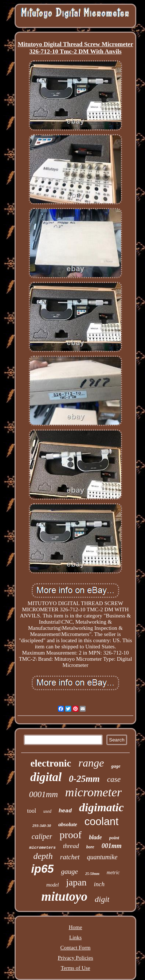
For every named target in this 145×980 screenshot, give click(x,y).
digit (102, 899)
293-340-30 (42, 825)
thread (71, 846)
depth (43, 856)
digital (46, 777)
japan (76, 882)
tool (32, 811)
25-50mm (92, 874)
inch (99, 884)
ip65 (42, 869)
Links (75, 937)
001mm (112, 846)
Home (76, 927)
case (114, 779)
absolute (68, 824)
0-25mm (84, 779)
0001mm (44, 794)
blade (95, 837)
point (114, 838)
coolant (102, 821)
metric (113, 873)
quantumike (102, 857)
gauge (69, 871)
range (91, 763)
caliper (42, 836)
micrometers (42, 848)
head (65, 811)
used (47, 811)
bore (90, 847)
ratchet (70, 857)
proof (70, 835)
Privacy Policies (75, 958)
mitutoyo (64, 897)
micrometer (93, 792)
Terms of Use (76, 968)
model (52, 885)
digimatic (101, 807)
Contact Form (76, 948)
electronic (51, 763)
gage (116, 766)
